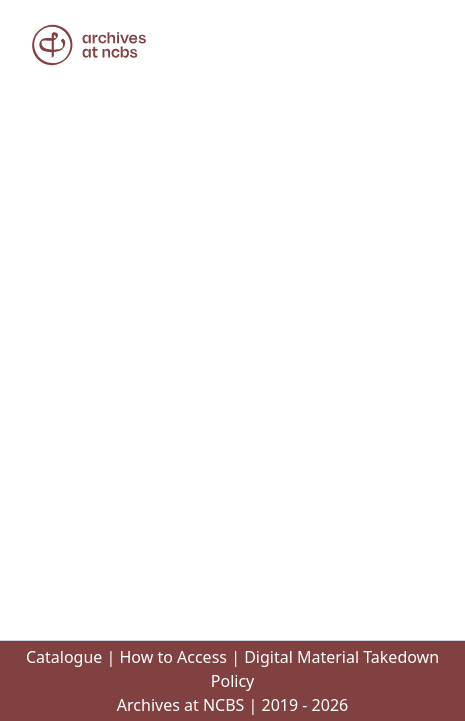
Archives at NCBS (181, 705)
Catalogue (64, 657)
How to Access (173, 657)
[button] (89, 45)
